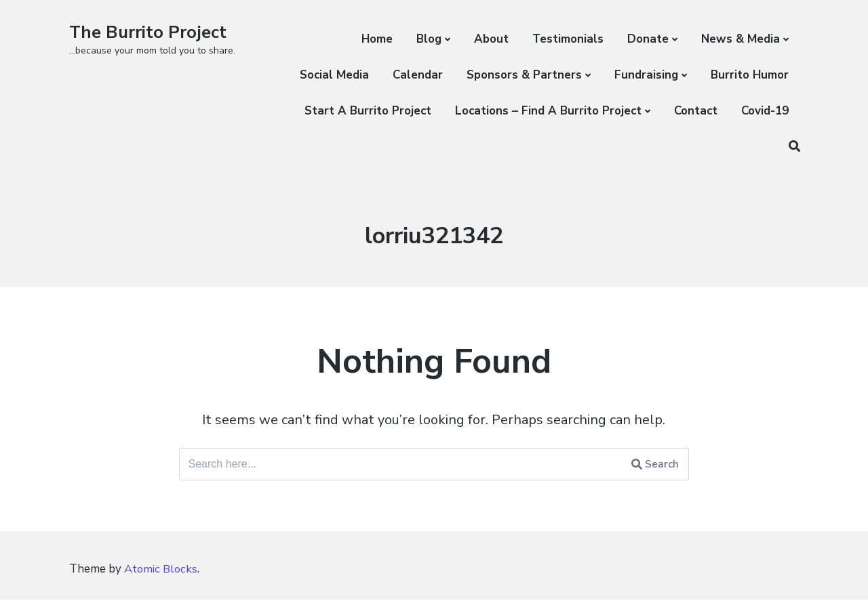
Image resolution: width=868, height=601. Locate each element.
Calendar (418, 75)
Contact (696, 111)
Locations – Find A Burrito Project (548, 111)
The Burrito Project (150, 32)
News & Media (741, 39)
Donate (648, 39)
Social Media (334, 75)
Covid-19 (765, 111)
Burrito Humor (750, 75)
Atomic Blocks (162, 571)
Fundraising (646, 75)
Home (377, 39)
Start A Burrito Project (368, 111)
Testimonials (568, 39)
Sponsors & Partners (524, 75)
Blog (429, 39)
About (491, 39)
